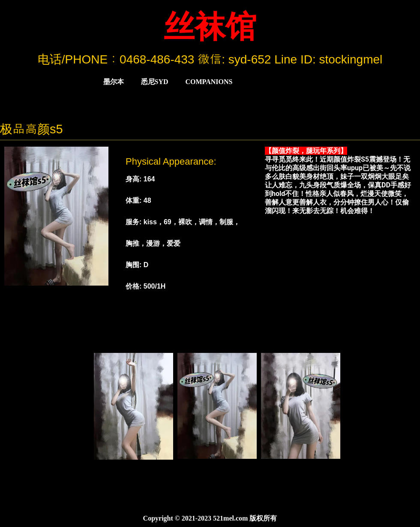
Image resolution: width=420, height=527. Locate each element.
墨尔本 (114, 82)
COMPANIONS (209, 82)
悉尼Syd (155, 82)
